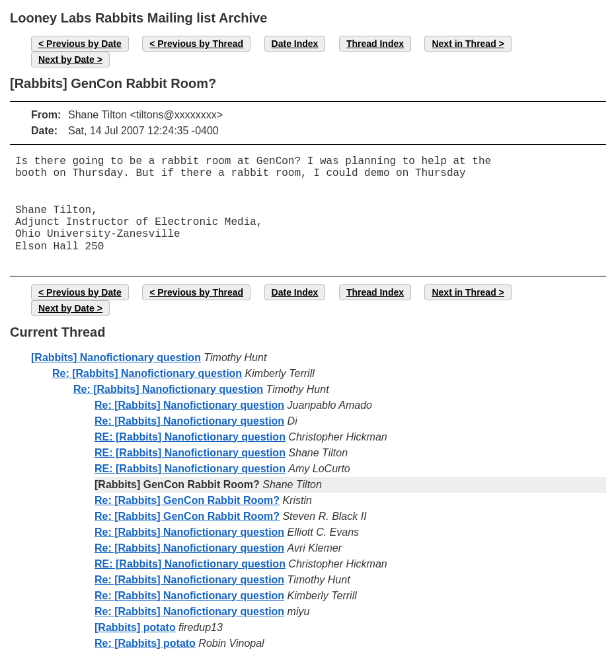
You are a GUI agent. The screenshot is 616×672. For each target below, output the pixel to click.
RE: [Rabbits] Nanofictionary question (190, 437)
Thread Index (375, 44)
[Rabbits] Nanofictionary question (116, 357)
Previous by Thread (200, 44)
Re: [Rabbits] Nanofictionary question (147, 373)
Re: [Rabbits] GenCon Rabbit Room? (187, 500)
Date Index (295, 44)
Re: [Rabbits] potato (145, 643)
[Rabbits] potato (135, 627)
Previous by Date (84, 44)
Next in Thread (464, 44)
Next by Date (66, 60)
